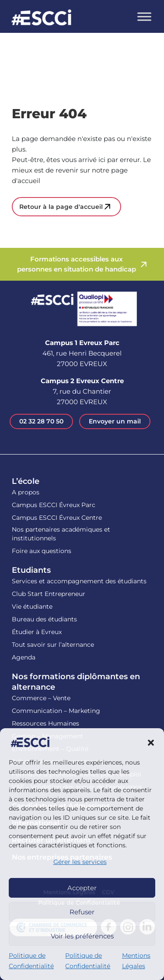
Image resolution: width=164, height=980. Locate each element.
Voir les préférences (82, 936)
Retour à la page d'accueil (61, 207)
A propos (26, 492)
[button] (151, 742)
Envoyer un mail (115, 421)
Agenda (24, 657)
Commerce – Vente (41, 698)
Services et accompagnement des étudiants (79, 581)
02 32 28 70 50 (41, 421)
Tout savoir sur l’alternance (53, 645)
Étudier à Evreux (37, 632)
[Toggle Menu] (144, 16)
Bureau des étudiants (44, 619)
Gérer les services (80, 862)
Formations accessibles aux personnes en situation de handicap (77, 264)
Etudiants (31, 570)
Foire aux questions (42, 551)
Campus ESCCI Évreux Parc (54, 505)
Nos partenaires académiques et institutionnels (61, 534)
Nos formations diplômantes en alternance (76, 682)
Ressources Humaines (45, 723)
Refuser (82, 912)
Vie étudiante (32, 606)
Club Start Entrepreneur (49, 594)
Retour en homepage (42, 19)
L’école (26, 481)
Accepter (82, 888)
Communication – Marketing (56, 711)
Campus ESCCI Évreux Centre (57, 518)
